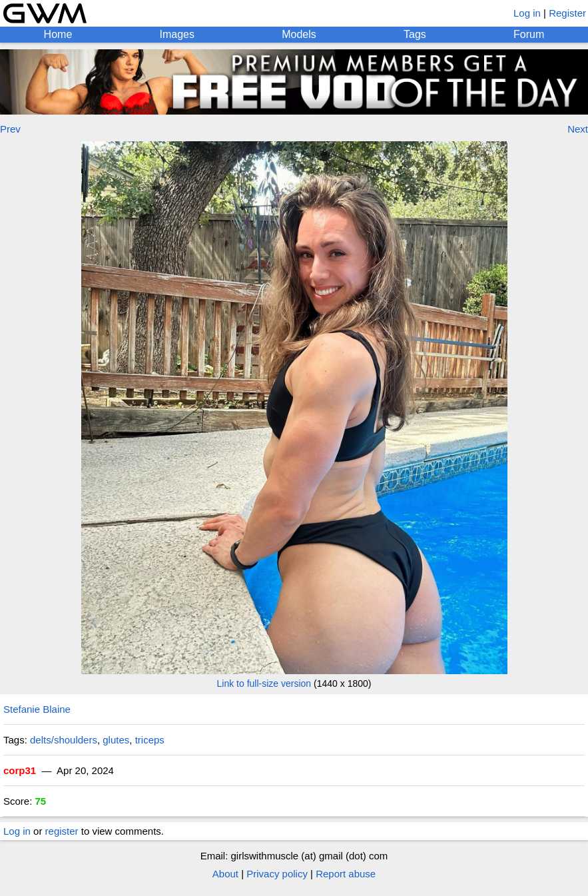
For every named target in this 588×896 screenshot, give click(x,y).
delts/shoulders (64, 740)
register (62, 831)
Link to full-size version (264, 683)
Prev (10, 129)
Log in (527, 13)
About (225, 874)
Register (567, 13)
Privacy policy (277, 874)
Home (58, 34)
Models (299, 34)
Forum (529, 34)
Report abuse (346, 874)
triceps (150, 740)
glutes (116, 740)
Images (177, 34)
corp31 (20, 770)
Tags (415, 34)
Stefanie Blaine (37, 709)
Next (578, 129)
